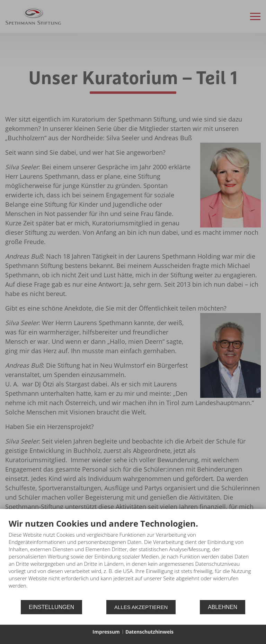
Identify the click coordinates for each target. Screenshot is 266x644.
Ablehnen (223, 607)
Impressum (106, 632)
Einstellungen (51, 607)
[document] (133, 559)
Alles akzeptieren (141, 607)
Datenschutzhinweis (149, 632)
